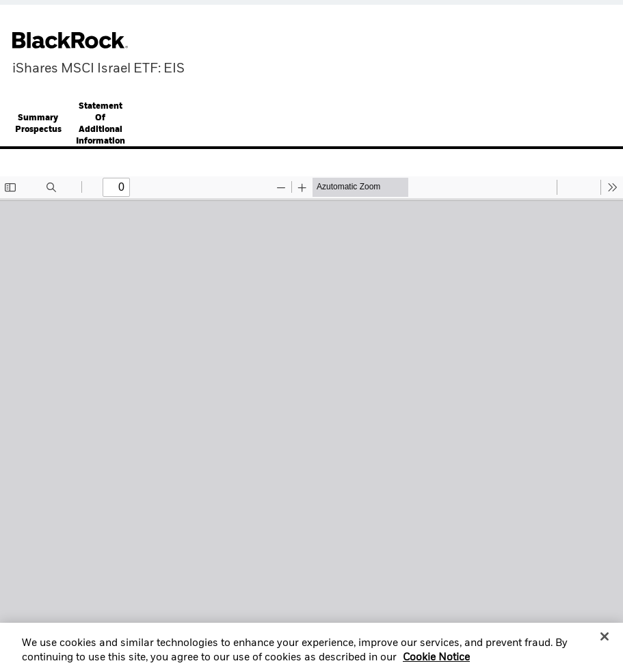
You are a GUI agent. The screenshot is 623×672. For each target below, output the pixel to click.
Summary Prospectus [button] (38, 124)
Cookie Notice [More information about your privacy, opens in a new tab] (436, 664)
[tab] (38, 125)
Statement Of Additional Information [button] (101, 124)
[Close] (605, 643)
